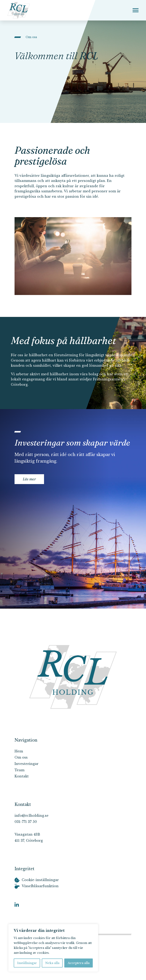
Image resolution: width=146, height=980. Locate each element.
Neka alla (52, 963)
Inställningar (27, 963)
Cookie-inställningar (40, 880)
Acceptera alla (79, 963)
